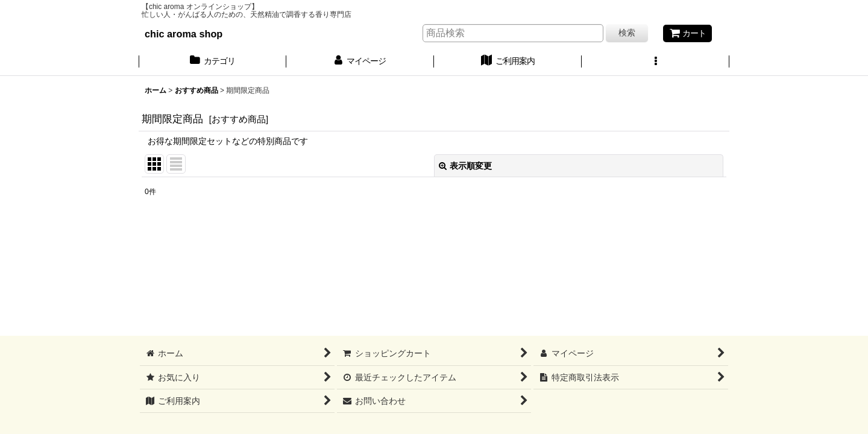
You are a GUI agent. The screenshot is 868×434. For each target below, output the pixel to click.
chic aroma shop (184, 34)
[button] (656, 62)
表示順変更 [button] (465, 166)
